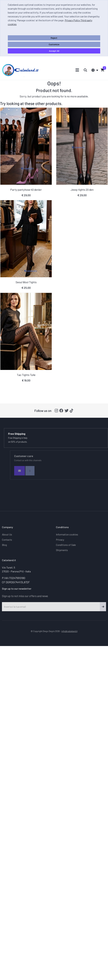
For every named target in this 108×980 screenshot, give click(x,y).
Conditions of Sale (66, 545)
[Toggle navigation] (77, 70)
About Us (7, 534)
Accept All (54, 51)
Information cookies (67, 534)
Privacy (60, 540)
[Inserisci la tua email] (51, 607)
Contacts (7, 540)
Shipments (62, 550)
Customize (54, 44)
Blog (4, 545)
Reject (54, 38)
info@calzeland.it (69, 631)
